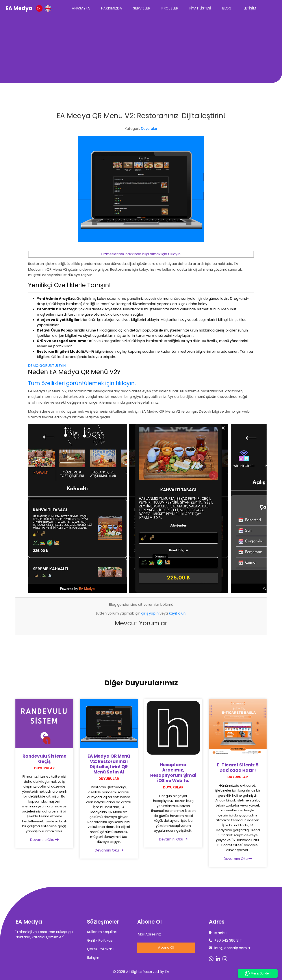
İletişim (249, 8)
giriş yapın (150, 613)
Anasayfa (81, 8)
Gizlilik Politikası (100, 940)
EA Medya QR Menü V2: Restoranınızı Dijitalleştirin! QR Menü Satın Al (109, 764)
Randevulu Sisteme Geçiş (44, 759)
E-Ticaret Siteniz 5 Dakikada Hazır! (238, 768)
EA (167, 972)
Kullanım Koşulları (102, 932)
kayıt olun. (177, 613)
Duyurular (149, 129)
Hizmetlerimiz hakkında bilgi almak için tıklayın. (141, 254)
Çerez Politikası (100, 949)
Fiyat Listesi (200, 8)
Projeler (170, 8)
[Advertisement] (141, 50)
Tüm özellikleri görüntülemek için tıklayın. (82, 383)
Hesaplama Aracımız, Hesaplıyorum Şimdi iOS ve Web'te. (173, 773)
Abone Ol (166, 947)
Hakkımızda (111, 8)
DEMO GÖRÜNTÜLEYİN (47, 366)
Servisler (142, 8)
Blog (227, 8)
